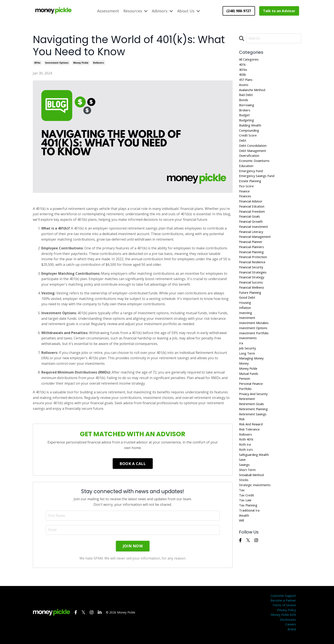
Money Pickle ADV (283, 620)
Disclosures (288, 624)
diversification (250, 163)
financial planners (253, 262)
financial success (253, 300)
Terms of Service (284, 610)
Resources (135, 11)
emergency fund (252, 180)
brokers (245, 114)
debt (243, 147)
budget (245, 119)
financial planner (253, 256)
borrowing (248, 109)
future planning (252, 311)
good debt (248, 316)
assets (244, 87)
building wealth (252, 131)
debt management (254, 158)
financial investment (255, 240)
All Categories (250, 60)
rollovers (99, 63)
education (247, 174)
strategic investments (256, 518)
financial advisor (252, 212)
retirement (248, 425)
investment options (57, 63)
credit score (249, 141)
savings (245, 496)
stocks (244, 513)
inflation (246, 327)
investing (246, 333)
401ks (37, 63)
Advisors (162, 11)
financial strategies (255, 289)
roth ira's (247, 480)
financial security (253, 283)
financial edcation (253, 218)
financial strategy (253, 294)
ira (241, 365)
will (242, 556)
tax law (246, 535)
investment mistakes (256, 343)
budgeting (247, 125)
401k (243, 65)
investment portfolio (256, 354)
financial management (257, 251)
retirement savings (255, 442)
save (243, 491)
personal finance (253, 409)
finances (246, 207)
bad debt (246, 98)
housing (246, 321)
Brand (292, 634)
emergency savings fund (259, 185)
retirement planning (256, 436)
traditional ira (250, 545)
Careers (291, 629)
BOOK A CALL (133, 463)
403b (243, 76)
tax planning (250, 540)
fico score (247, 196)
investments (249, 360)
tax (242, 523)
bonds (244, 103)
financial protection (255, 272)
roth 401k (247, 469)
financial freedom (253, 223)
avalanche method (254, 92)
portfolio (246, 414)
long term (248, 376)
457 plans (247, 81)
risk (242, 447)
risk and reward (252, 453)
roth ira (245, 474)
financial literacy (253, 245)
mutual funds (250, 398)
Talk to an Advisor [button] (279, 11)
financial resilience (254, 278)
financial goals (251, 229)
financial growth (252, 234)
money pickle (81, 63)
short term (248, 502)
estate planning (252, 190)
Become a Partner (283, 605)
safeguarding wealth (256, 485)
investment (248, 338)
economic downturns (256, 169)
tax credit (247, 529)
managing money (253, 382)
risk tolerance (251, 458)
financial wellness (253, 305)
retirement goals (253, 431)
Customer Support (283, 601)
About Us (189, 11)
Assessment (108, 11)
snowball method (253, 507)
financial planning (253, 267)
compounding (250, 136)
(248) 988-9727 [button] (239, 11)
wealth (245, 551)
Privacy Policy (286, 615)
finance (245, 201)
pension (245, 403)
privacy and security (255, 420)
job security (248, 371)
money (245, 387)
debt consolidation (254, 152)
